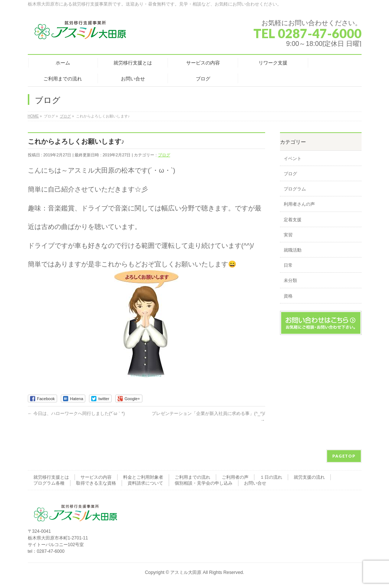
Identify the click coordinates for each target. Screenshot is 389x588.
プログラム (295, 189)
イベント (293, 159)
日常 (288, 265)
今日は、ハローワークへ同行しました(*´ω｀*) (76, 413)
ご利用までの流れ (192, 477)
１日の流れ (271, 477)
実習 (288, 235)
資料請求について (145, 483)
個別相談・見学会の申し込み (204, 483)
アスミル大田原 (186, 572)
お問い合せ (255, 483)
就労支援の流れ (309, 477)
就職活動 (293, 250)
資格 (288, 296)
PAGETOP (344, 456)
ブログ (164, 155)
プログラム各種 (49, 483)
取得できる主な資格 (96, 483)
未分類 (290, 280)
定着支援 (293, 220)
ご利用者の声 (235, 477)
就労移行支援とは (51, 477)
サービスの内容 (96, 477)
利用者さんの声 (299, 204)
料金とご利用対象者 (143, 477)
